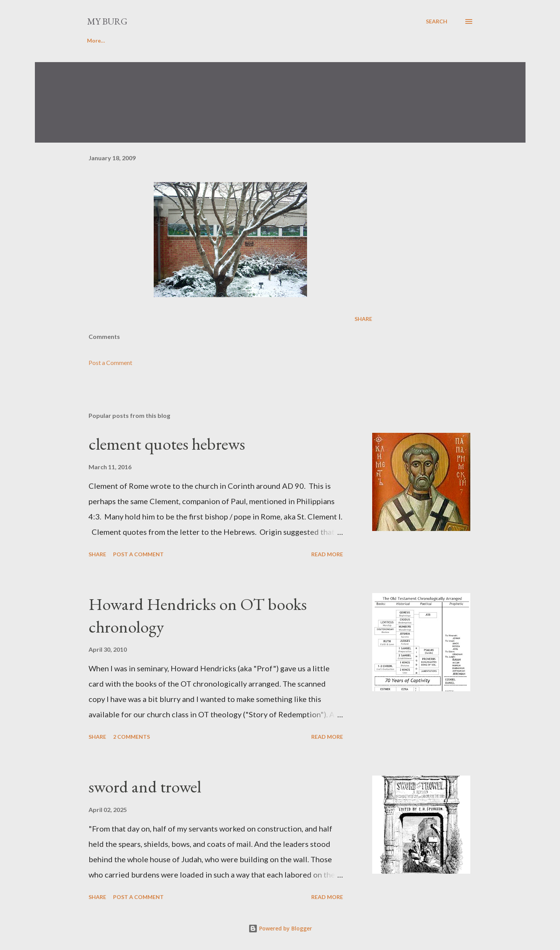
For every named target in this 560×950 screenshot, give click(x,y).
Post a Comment (110, 362)
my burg (107, 21)
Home (95, 40)
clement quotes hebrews (167, 444)
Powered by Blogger (280, 928)
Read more (327, 554)
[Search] (437, 21)
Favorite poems (145, 40)
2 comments (131, 737)
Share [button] (363, 319)
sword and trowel (145, 786)
